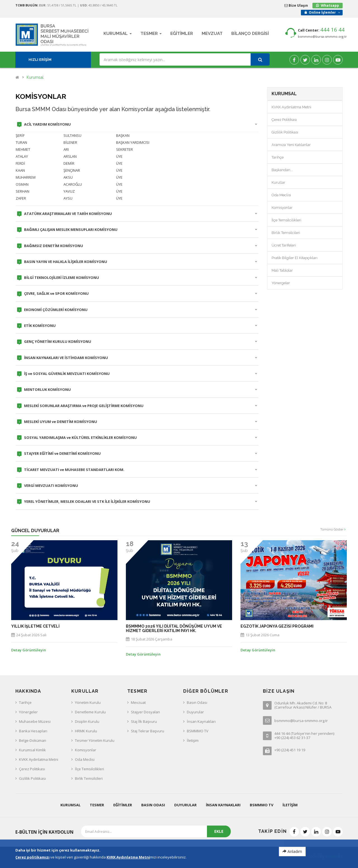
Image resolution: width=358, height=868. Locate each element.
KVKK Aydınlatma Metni (291, 107)
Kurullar (278, 182)
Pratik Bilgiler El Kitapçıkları (295, 258)
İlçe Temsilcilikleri (286, 220)
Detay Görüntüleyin (29, 650)
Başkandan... (282, 170)
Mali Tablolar (282, 270)
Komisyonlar (282, 208)
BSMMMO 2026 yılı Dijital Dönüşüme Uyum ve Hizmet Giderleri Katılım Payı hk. (174, 628)
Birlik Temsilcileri (286, 233)
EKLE (219, 831)
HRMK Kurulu (86, 731)
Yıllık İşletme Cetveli (35, 626)
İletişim (193, 740)
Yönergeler (281, 283)
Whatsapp (330, 5)
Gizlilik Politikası (285, 132)
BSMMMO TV (198, 731)
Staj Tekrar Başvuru (148, 731)
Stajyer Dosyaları (145, 712)
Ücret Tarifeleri (284, 245)
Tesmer (97, 805)
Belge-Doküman (33, 740)
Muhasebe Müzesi (35, 721)
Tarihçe (278, 157)
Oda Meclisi (281, 195)
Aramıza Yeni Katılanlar (291, 145)
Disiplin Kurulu (87, 721)
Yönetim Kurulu (88, 702)
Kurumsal (35, 77)
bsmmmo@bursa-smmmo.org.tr (322, 36)
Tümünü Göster (333, 529)
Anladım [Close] (292, 851)
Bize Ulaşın (296, 5)
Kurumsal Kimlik (32, 750)
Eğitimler (123, 805)
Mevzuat (138, 702)
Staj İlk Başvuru (144, 721)
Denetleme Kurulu (90, 712)
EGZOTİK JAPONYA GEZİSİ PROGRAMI (277, 626)
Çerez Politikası (284, 120)
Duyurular (195, 712)
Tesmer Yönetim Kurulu (95, 740)
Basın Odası (197, 702)
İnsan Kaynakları (201, 721)
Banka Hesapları (33, 731)
